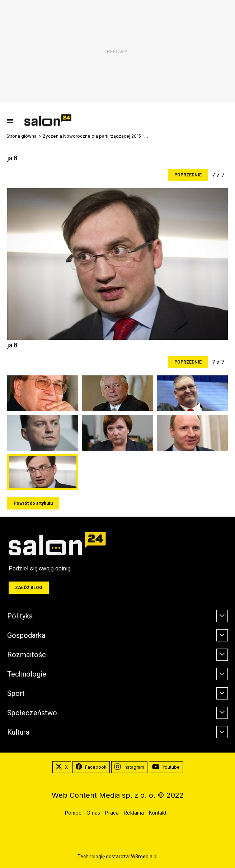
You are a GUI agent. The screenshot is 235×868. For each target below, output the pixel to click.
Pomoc (73, 813)
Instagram (129, 767)
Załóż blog (29, 588)
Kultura (18, 732)
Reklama (134, 813)
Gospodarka (26, 635)
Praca (112, 813)
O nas (93, 813)
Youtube (166, 767)
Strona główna (22, 136)
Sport (16, 693)
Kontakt (158, 813)
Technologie (27, 674)
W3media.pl (144, 857)
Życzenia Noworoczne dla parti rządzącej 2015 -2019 (97, 136)
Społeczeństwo (32, 713)
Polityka (20, 616)
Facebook (91, 767)
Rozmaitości (27, 655)
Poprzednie (188, 175)
